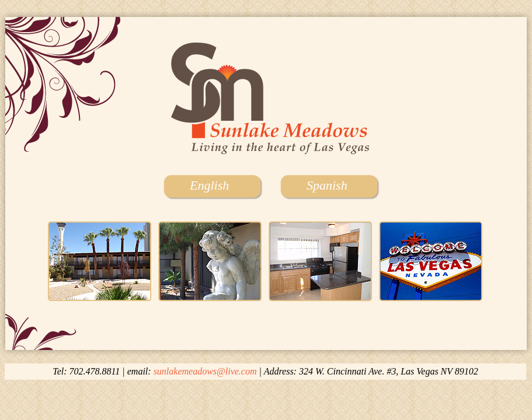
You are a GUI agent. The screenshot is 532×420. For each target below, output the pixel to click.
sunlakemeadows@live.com (205, 371)
